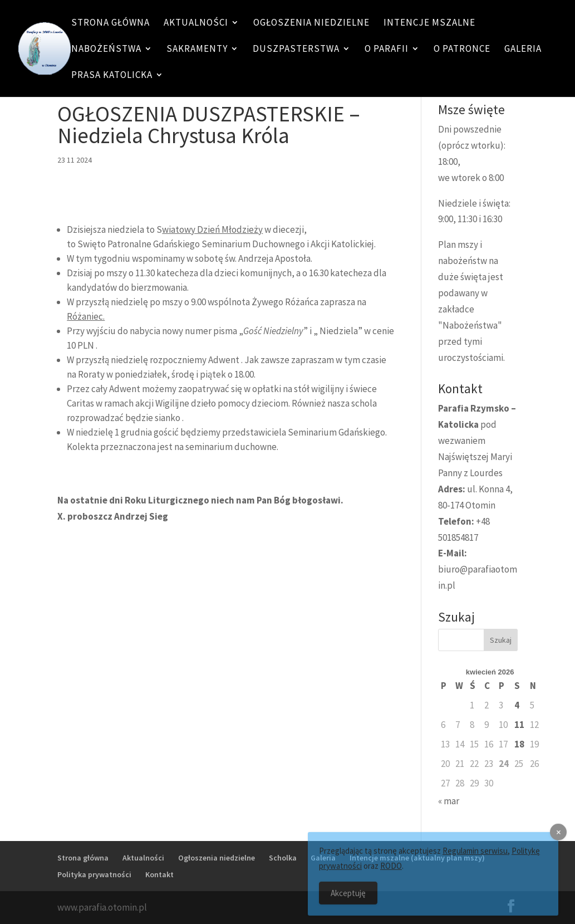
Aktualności (196, 23)
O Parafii (387, 50)
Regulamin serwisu (475, 857)
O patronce (462, 50)
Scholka (283, 858)
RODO (391, 872)
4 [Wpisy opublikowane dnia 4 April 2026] (517, 705)
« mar (449, 801)
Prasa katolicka (112, 76)
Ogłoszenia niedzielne (311, 23)
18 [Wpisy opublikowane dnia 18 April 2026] (519, 744)
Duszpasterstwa (296, 50)
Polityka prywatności (94, 874)
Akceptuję (348, 900)
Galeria (523, 50)
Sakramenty (197, 50)
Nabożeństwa (106, 50)
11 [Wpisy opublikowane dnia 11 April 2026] (519, 725)
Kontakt (159, 874)
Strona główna (110, 23)
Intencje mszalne (429, 23)
